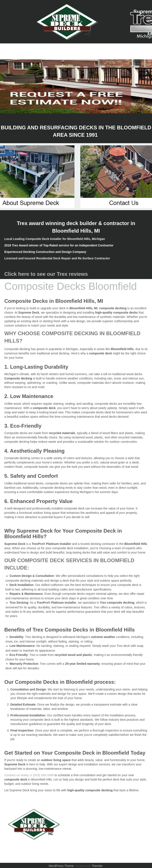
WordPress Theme (61, 866)
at (29, 775)
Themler (97, 866)
